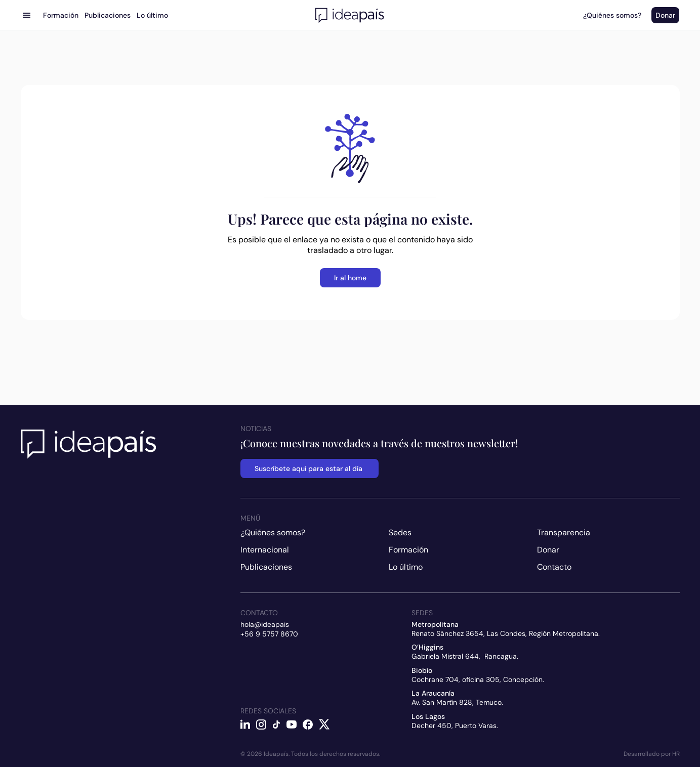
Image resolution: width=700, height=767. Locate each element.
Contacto (554, 567)
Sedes (400, 532)
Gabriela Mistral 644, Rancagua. (465, 656)
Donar (548, 550)
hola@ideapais (265, 624)
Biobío (422, 670)
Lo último (406, 567)
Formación (408, 550)
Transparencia (564, 532)
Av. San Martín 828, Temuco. (457, 702)
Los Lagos (428, 716)
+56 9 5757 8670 (269, 634)
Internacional (265, 550)
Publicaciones (266, 567)
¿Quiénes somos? (273, 532)
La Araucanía (433, 693)
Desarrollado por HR (652, 754)
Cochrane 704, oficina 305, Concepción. (478, 679)
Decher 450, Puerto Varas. (455, 726)
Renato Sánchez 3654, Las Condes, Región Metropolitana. (506, 633)
